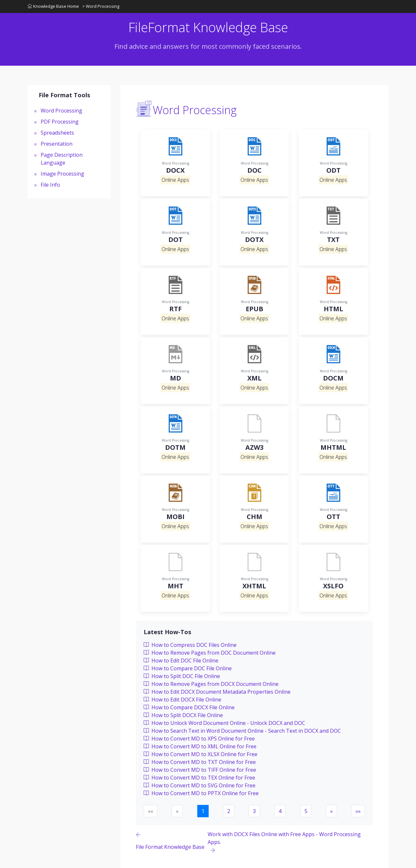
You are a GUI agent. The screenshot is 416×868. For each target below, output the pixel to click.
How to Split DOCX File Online (183, 715)
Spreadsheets (57, 132)
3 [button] (254, 811)
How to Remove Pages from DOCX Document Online (211, 684)
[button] (331, 811)
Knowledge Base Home (53, 6)
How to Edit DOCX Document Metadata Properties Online (217, 692)
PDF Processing (60, 121)
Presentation (57, 143)
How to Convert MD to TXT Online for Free (200, 762)
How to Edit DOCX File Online (182, 700)
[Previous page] (172, 842)
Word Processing (61, 110)
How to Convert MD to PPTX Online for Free (201, 793)
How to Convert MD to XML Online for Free (200, 746)
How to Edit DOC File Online (181, 661)
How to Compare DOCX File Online (189, 707)
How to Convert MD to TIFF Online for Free (200, 770)
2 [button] (229, 811)
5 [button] (306, 811)
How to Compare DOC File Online (188, 668)
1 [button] (203, 811)
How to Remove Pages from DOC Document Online (210, 653)
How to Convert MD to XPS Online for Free (199, 739)
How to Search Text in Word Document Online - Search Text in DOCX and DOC (242, 731)
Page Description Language (62, 158)
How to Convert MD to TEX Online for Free (199, 778)
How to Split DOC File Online (182, 676)
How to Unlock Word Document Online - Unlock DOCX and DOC (224, 723)
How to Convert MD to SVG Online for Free (200, 785)
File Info (50, 184)
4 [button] (280, 811)
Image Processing (62, 173)
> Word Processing (101, 6)
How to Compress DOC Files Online (190, 645)
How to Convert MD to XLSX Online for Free (201, 754)
